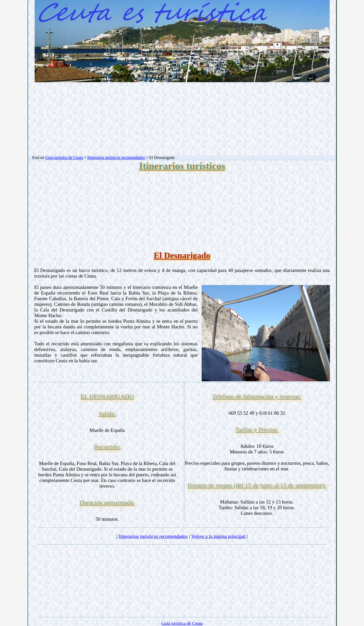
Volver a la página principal (218, 536)
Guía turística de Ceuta (64, 158)
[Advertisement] (182, 119)
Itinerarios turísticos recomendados (116, 158)
